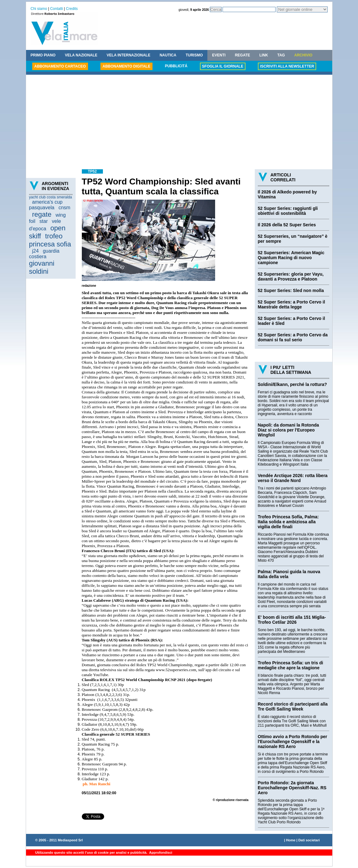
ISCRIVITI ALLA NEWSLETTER (287, 66)
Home (291, 840)
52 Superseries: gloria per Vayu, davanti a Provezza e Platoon (291, 277)
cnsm (64, 208)
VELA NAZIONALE (81, 55)
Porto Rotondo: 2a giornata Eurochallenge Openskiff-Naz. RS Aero (292, 788)
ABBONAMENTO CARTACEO (60, 66)
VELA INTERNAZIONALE (128, 55)
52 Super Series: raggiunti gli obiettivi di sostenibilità (288, 211)
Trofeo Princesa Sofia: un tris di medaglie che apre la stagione (291, 665)
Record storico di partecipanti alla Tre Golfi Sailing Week (293, 706)
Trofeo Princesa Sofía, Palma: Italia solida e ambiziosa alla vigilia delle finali (288, 522)
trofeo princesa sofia (50, 240)
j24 (35, 251)
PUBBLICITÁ (176, 66)
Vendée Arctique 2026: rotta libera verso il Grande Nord (293, 478)
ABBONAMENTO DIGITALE (126, 66)
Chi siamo (39, 9)
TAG (281, 55)
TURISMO (194, 55)
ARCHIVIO (303, 55)
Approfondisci (160, 852)
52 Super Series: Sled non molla (291, 290)
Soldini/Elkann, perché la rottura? (292, 384)
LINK (264, 55)
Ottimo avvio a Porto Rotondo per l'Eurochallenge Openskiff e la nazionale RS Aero (293, 742)
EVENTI (219, 55)
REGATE (243, 55)
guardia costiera (44, 254)
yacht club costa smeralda (51, 197)
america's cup (47, 202)
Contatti (57, 9)
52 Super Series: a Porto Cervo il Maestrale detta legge (292, 304)
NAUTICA (168, 55)
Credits (72, 9)
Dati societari (309, 840)
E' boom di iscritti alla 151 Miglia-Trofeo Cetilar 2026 (292, 620)
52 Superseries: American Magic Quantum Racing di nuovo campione (291, 258)
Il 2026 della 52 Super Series (287, 225)
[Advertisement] (179, 123)
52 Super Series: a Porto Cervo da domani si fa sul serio (293, 337)
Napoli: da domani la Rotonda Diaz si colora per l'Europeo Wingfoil (289, 430)
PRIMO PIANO (43, 55)
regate (42, 214)
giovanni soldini (42, 267)
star (44, 221)
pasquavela (42, 208)
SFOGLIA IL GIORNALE (223, 66)
